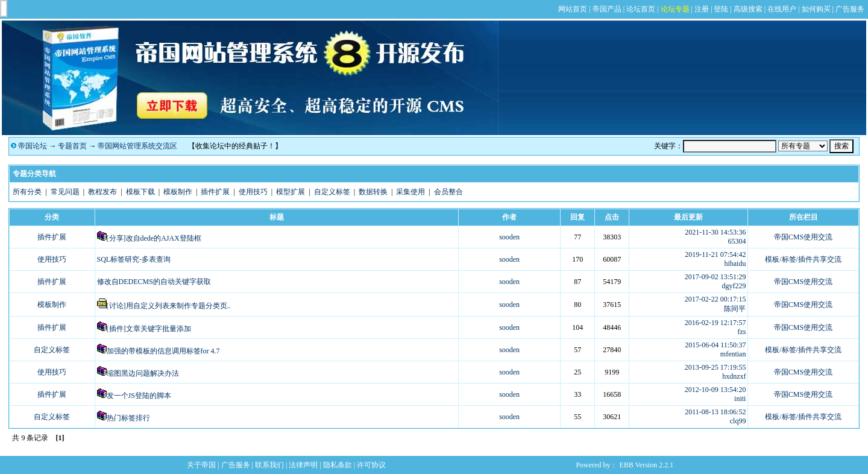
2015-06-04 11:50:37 (715, 345)
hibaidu (735, 264)
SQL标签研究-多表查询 (134, 259)
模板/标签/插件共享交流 (803, 259)
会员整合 (448, 192)
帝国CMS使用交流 (803, 237)
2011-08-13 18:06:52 (715, 412)
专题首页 (72, 146)
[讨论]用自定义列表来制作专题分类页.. (169, 306)
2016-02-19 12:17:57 (715, 323)
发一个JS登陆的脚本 (139, 396)
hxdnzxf (734, 376)
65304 (737, 241)
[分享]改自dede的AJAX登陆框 (154, 238)
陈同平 (735, 309)
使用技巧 (253, 192)
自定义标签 (332, 192)
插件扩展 (215, 192)
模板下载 (140, 192)
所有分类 (27, 192)
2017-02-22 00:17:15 (715, 299)
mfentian (733, 354)
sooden (509, 237)
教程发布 (102, 192)
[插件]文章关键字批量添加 (149, 329)
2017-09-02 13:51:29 (715, 277)
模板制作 (178, 192)
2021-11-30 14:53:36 (715, 232)
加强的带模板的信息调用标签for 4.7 (163, 351)
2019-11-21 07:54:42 (715, 254)
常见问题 (65, 192)
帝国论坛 (33, 146)
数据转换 (373, 192)
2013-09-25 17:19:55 (715, 367)
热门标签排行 (128, 418)
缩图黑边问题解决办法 (143, 373)
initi (740, 399)
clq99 (738, 421)
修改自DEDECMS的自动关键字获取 (154, 282)
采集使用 (410, 192)
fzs (741, 332)
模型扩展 (291, 192)
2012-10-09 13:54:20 (715, 390)
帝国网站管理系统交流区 (137, 146)
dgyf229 (734, 286)
